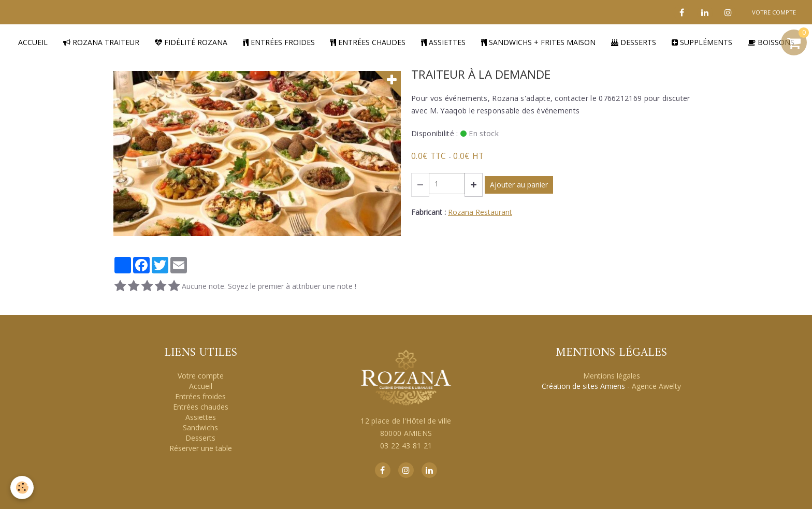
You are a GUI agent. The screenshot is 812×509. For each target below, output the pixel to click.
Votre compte (201, 376)
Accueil (33, 42)
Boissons (771, 42)
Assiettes (443, 42)
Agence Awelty (656, 386)
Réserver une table (201, 448)
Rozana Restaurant (480, 212)
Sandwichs (200, 427)
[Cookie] (22, 488)
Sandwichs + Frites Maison (538, 42)
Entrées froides (279, 42)
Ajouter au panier (519, 185)
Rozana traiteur (101, 42)
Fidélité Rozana (191, 42)
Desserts (634, 42)
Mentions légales (612, 376)
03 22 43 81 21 (406, 446)
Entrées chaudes (368, 42)
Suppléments (702, 42)
